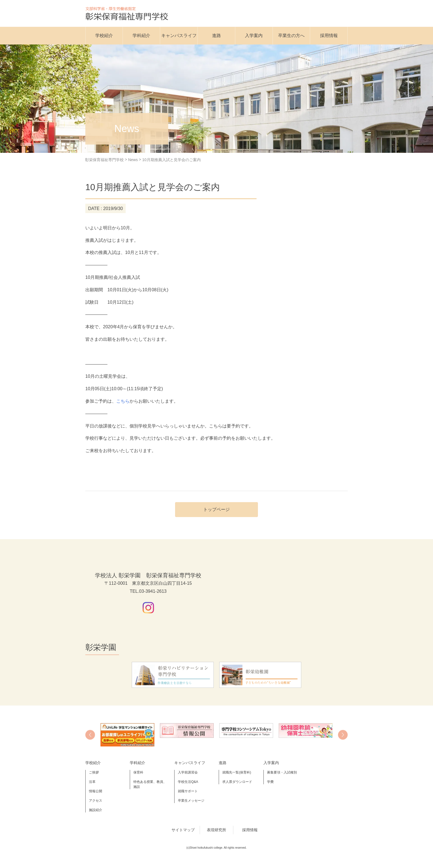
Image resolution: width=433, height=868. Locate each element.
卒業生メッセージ (191, 801)
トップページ (216, 509)
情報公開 (96, 791)
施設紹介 (96, 810)
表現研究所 (216, 830)
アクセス (96, 801)
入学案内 (254, 36)
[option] (127, 735)
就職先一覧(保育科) (237, 772)
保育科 (138, 772)
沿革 (92, 782)
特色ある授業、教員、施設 (150, 784)
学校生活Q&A (188, 782)
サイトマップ (183, 830)
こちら (123, 401)
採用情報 (329, 36)
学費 (270, 782)
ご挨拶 (94, 772)
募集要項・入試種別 (282, 772)
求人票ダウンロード (237, 782)
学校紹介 (104, 36)
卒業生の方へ (291, 36)
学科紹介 (141, 36)
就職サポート (188, 791)
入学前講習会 (188, 772)
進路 (216, 36)
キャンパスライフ (179, 36)
